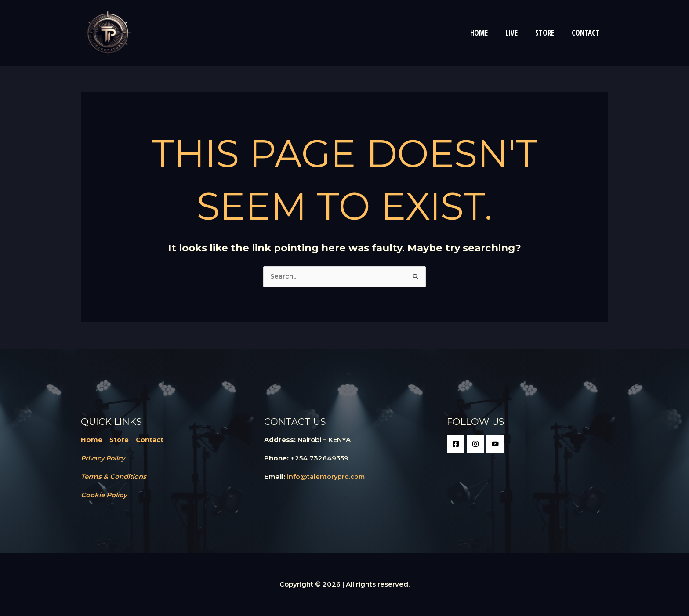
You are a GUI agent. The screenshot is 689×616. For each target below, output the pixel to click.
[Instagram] (475, 444)
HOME (488, 33)
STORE (549, 33)
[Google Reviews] (495, 444)
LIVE (518, 33)
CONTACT (587, 33)
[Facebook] (456, 444)
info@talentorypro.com (326, 477)
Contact (150, 440)
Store (119, 440)
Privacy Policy (105, 458)
